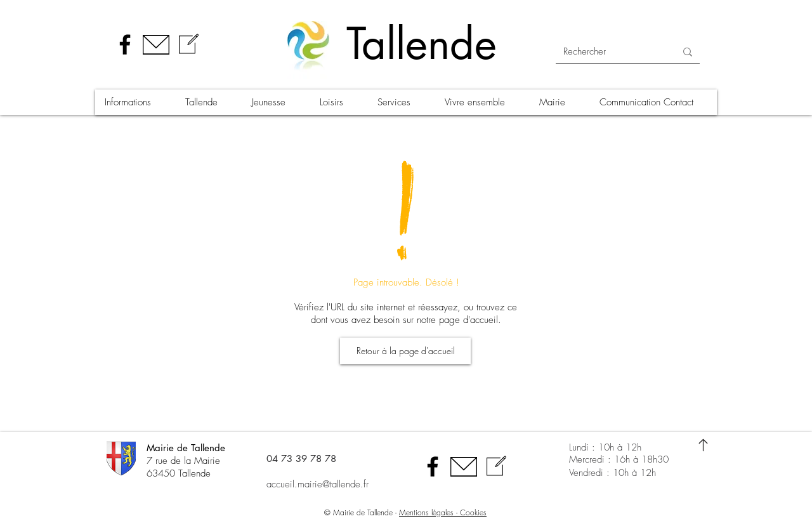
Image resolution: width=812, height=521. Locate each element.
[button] (135, 102)
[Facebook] (125, 44)
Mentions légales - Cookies (443, 512)
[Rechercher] (610, 52)
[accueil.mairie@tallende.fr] (333, 484)
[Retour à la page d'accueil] (405, 351)
